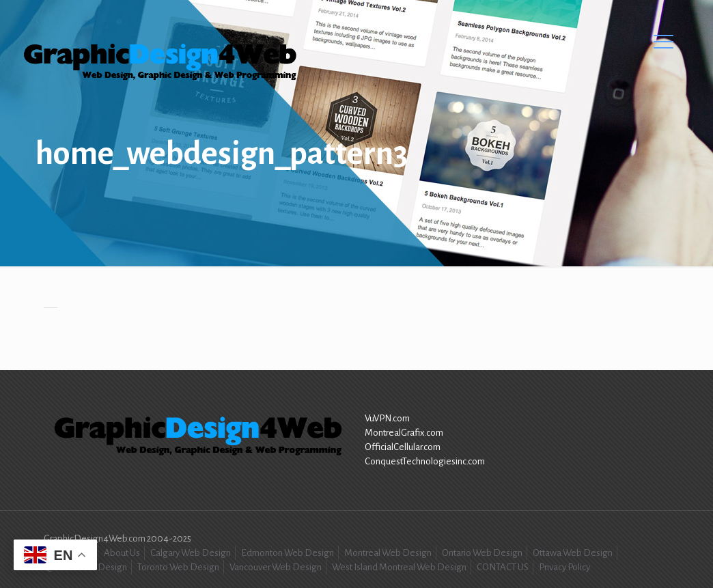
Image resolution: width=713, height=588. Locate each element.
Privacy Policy (564, 567)
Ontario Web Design (482, 553)
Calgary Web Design (191, 553)
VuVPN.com (387, 418)
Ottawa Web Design (573, 553)
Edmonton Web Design (288, 553)
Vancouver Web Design (276, 567)
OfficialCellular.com (403, 447)
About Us (122, 553)
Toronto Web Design (178, 567)
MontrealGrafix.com (404, 433)
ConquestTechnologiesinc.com (425, 461)
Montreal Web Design (388, 553)
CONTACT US (503, 567)
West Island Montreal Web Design (399, 567)
